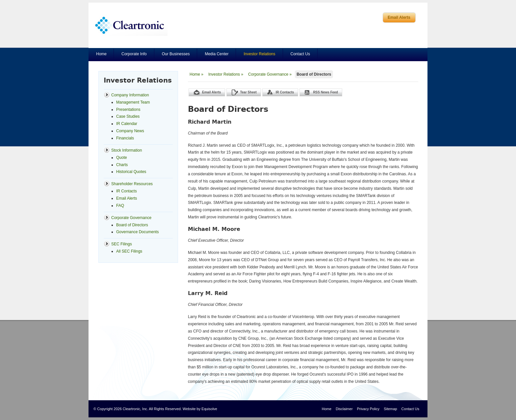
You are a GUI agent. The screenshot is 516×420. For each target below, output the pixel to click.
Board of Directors (314, 74)
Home (101, 54)
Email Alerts (399, 17)
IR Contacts (285, 92)
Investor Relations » (226, 74)
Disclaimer (344, 409)
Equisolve (209, 409)
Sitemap (390, 409)
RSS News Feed (325, 92)
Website (189, 409)
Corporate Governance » (270, 74)
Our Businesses (176, 54)
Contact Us (300, 54)
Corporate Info (134, 54)
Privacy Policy (368, 409)
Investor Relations (259, 54)
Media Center (217, 54)
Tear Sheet (248, 92)
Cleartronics (130, 25)
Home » (196, 74)
